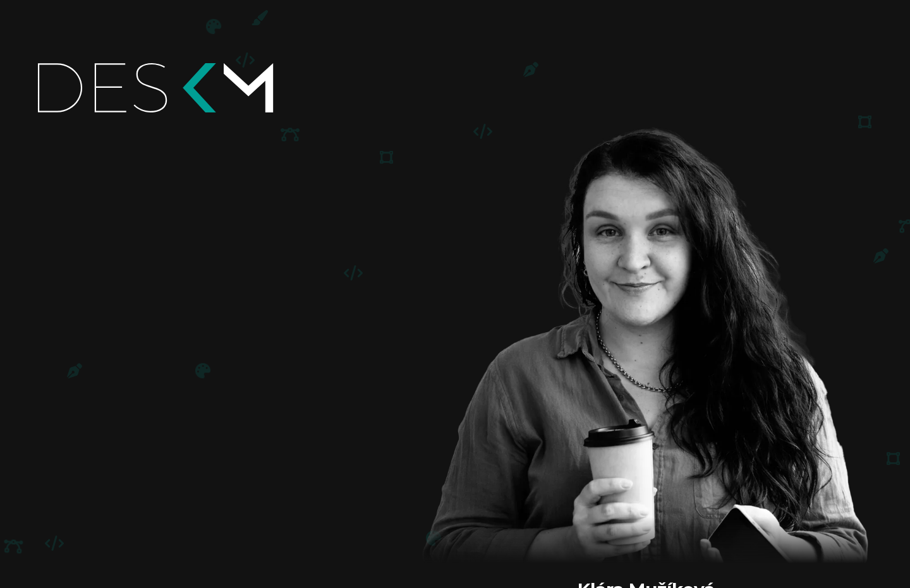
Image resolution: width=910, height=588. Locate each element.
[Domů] (194, 88)
